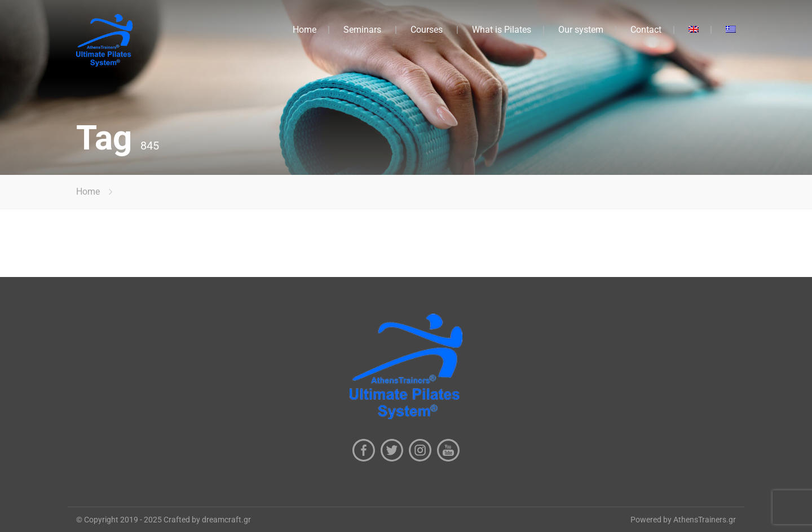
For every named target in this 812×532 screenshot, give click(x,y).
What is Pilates (502, 30)
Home (304, 30)
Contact (646, 30)
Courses (427, 30)
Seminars (362, 30)
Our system (581, 30)
